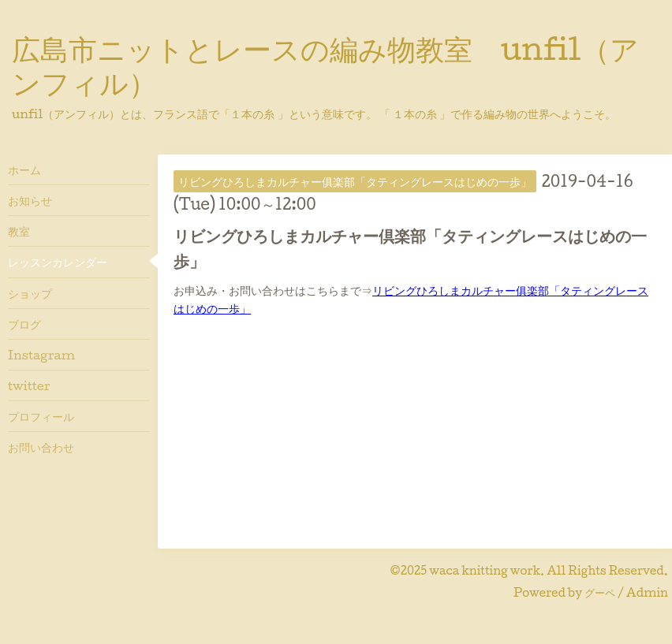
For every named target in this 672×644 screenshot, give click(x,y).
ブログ (24, 324)
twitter (29, 385)
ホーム (24, 169)
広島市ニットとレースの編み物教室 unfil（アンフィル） (325, 65)
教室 (19, 231)
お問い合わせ (41, 447)
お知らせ (30, 200)
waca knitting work (485, 570)
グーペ (600, 592)
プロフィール (41, 416)
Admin (647, 592)
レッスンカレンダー (58, 262)
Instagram (41, 355)
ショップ (30, 293)
